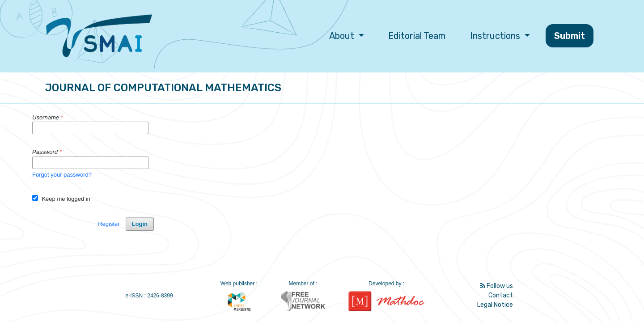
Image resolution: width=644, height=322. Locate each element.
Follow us (497, 286)
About (343, 36)
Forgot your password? (62, 175)
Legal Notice (495, 305)
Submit (570, 36)
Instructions (496, 36)
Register (109, 224)
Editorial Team (417, 36)
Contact (501, 295)
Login (140, 224)
